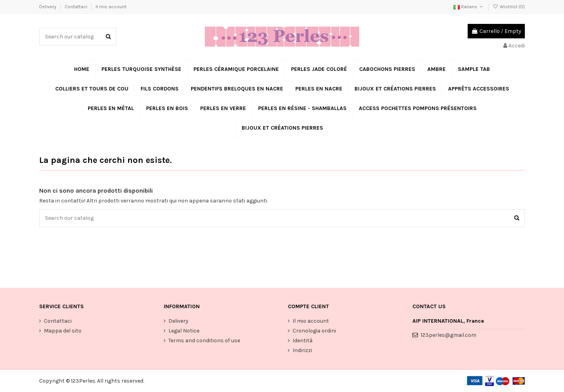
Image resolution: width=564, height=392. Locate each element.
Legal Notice (184, 331)
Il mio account (111, 7)
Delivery (48, 7)
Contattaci (77, 7)
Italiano (469, 7)
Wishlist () (509, 7)
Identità (303, 341)
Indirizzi (302, 350)
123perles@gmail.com (448, 335)
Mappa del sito (63, 331)
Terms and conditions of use (204, 341)
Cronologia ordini (314, 331)
